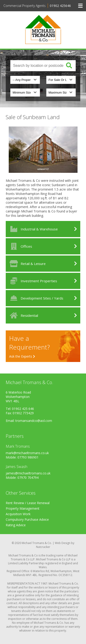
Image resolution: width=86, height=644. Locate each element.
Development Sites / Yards (36, 298)
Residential (23, 315)
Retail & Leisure (27, 264)
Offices (20, 246)
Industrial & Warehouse (33, 229)
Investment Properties (33, 281)
